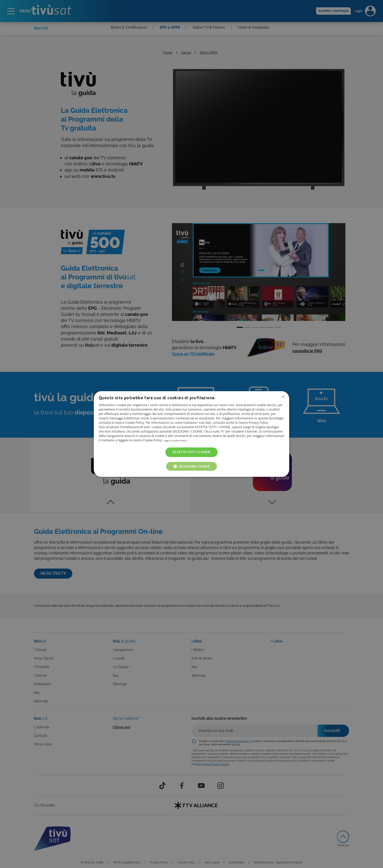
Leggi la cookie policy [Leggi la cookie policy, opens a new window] (179, 440)
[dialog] (191, 434)
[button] (192, 466)
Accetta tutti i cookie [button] (191, 452)
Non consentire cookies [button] (283, 397)
